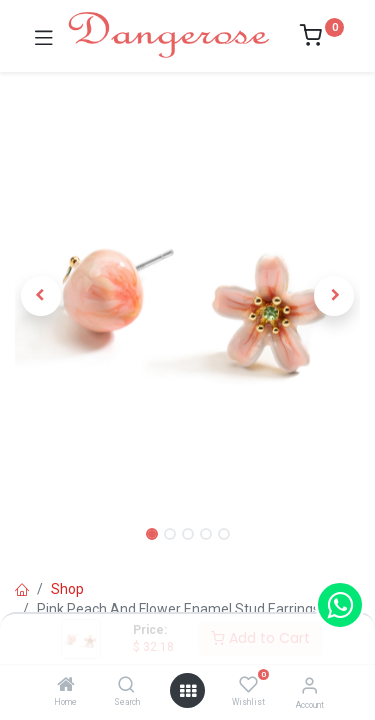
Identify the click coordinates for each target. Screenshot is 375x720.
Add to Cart (260, 638)
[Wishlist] (248, 685)
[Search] (126, 686)
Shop (67, 589)
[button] (41, 296)
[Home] (66, 686)
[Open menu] (188, 691)
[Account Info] (309, 685)
